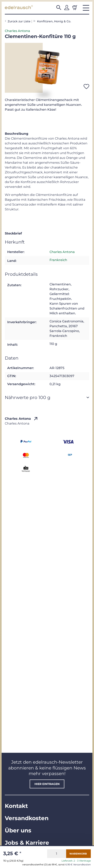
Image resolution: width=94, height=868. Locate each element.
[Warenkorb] (75, 8)
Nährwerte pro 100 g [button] (28, 397)
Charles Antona (17, 31)
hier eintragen (47, 784)
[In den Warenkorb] (78, 854)
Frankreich (58, 260)
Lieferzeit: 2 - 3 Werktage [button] (76, 861)
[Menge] (57, 854)
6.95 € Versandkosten (78, 864)
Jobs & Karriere (27, 843)
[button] (59, 8)
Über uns (18, 830)
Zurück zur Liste (19, 21)
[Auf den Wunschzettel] (86, 86)
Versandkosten (27, 818)
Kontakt (16, 806)
